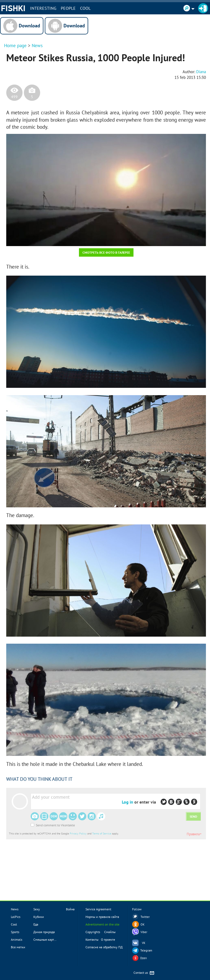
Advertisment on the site (102, 924)
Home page (15, 46)
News (37, 46)
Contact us (144, 973)
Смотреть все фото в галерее (106, 252)
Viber (144, 932)
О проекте (108, 939)
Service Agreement (98, 909)
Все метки (18, 947)
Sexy (37, 909)
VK (144, 943)
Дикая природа (44, 932)
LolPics (16, 917)
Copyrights (93, 932)
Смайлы (110, 932)
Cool (85, 8)
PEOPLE (68, 8)
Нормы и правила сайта (102, 917)
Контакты (92, 939)
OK (143, 924)
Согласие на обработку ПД (104, 947)
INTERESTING (43, 8)
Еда (36, 924)
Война (70, 909)
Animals (17, 939)
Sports (15, 932)
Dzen (144, 958)
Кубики (39, 917)
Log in (128, 802)
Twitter (145, 917)
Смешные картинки (47, 939)
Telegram (146, 950)
